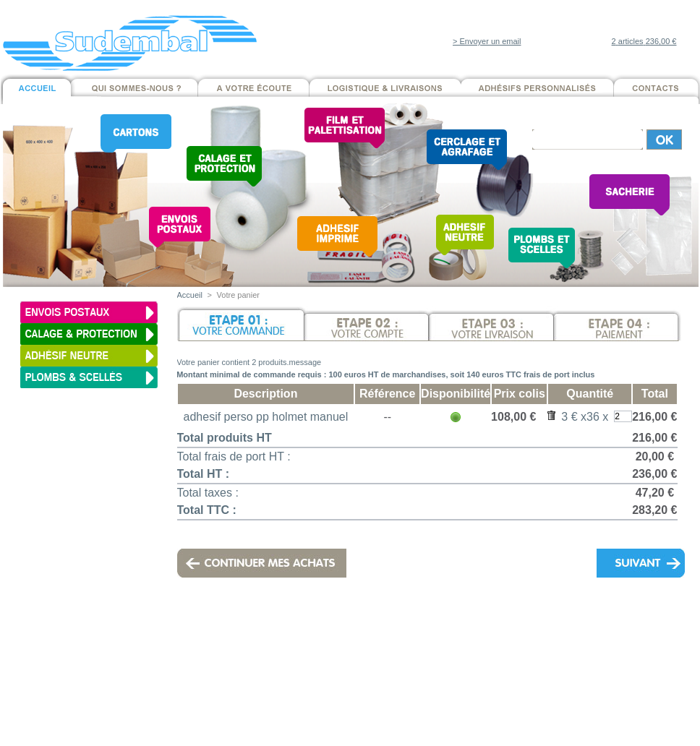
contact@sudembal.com (549, 618)
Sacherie (185, 737)
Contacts (308, 696)
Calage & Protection (186, 676)
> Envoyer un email (487, 41)
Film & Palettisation (186, 686)
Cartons (186, 656)
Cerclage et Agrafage (186, 716)
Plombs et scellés (185, 726)
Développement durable (308, 686)
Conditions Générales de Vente (451, 666)
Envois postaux (185, 666)
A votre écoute (309, 666)
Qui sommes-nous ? (308, 656)
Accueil (190, 295)
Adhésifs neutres (185, 706)
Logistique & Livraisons (308, 676)
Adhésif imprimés (186, 696)
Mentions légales (384, 628)
